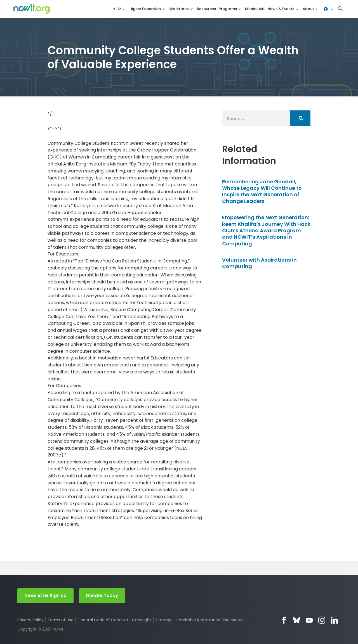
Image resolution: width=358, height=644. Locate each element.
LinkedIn (334, 620)
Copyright (142, 620)
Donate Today (102, 596)
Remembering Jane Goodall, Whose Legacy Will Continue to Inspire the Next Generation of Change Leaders (262, 191)
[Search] (300, 118)
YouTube (309, 620)
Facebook (284, 620)
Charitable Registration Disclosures (209, 620)
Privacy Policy (30, 620)
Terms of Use (61, 620)
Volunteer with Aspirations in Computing (259, 263)
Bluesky (297, 620)
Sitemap (163, 620)
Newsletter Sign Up (45, 596)
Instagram (322, 620)
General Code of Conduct (103, 620)
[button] (340, 9)
